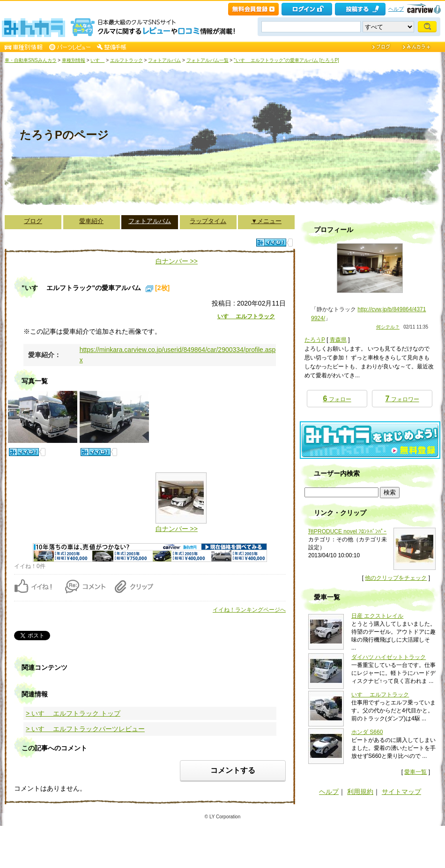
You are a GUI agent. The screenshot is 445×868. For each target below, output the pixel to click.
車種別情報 (74, 60)
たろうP (315, 340)
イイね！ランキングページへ (249, 610)
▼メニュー (266, 221)
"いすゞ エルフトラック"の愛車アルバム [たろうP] (286, 60)
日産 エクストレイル (377, 616)
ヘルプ (396, 9)
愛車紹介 (91, 221)
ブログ (33, 221)
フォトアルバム (164, 60)
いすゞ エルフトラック (246, 316)
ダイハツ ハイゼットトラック (389, 657)
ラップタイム (208, 221)
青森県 (338, 340)
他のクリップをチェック (396, 578)
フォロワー (402, 399)
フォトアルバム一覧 (208, 60)
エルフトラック (126, 60)
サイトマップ (401, 792)
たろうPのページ (64, 135)
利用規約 (360, 792)
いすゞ (97, 60)
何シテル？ (388, 327)
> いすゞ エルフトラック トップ (73, 713)
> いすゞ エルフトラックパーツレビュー (85, 729)
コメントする (233, 770)
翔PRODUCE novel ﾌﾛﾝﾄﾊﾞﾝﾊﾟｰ (347, 531)
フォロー (337, 399)
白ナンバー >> (177, 261)
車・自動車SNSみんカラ (31, 60)
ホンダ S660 (367, 732)
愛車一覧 (415, 772)
